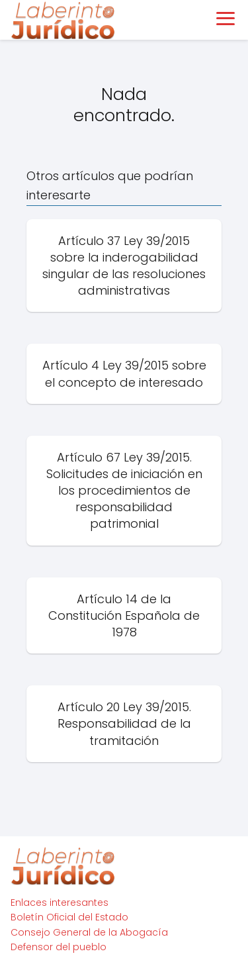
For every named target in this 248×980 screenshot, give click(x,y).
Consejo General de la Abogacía (89, 932)
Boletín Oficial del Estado (69, 917)
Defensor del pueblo (59, 947)
